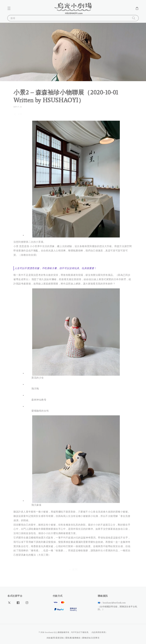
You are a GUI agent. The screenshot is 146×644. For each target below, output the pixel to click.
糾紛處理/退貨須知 (55, 638)
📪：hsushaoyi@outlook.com (112, 603)
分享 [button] (18, 114)
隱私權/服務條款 (73, 638)
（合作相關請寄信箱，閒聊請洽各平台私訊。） (117, 608)
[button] (9, 8)
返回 (73, 569)
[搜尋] (134, 18)
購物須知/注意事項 (91, 638)
